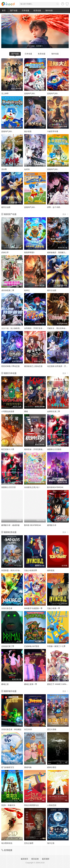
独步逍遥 (28, 131)
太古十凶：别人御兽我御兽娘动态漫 (16, 328)
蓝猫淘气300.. (30, 93)
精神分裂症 (52, 767)
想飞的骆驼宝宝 (8, 767)
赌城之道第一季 (31, 684)
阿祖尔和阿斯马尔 (31, 805)
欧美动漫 (37, 10)
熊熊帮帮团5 (29, 252)
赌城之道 (5, 684)
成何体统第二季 (8, 290)
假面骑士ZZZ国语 (54, 449)
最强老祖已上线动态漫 (33, 366)
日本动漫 (25, 10)
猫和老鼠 (51, 570)
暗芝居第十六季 (8, 449)
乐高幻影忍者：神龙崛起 (11, 729)
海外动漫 (49, 10)
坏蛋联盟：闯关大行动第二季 (13, 570)
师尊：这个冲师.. (54, 207)
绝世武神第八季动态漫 (10, 366)
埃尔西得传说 (7, 843)
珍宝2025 (28, 729)
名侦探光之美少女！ (32, 487)
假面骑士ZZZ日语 (8, 487)
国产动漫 (14, 10)
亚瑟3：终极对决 (8, 805)
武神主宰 (5, 252)
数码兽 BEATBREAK (33, 525)
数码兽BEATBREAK (55, 487)
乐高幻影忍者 (7, 608)
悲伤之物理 (29, 843)
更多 (66, 214)
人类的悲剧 (52, 805)
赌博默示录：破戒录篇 (10, 525)
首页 (4, 10)
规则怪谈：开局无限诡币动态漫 (37, 449)
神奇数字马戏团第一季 (33, 608)
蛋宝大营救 (52, 729)
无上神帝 (5, 93)
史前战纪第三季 (8, 646)
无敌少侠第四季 (31, 570)
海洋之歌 (51, 843)
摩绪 (26, 411)
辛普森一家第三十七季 (56, 646)
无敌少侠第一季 (54, 608)
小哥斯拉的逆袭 (8, 411)
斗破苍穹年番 (53, 131)
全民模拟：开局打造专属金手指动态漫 (40, 328)
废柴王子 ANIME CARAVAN (59, 684)
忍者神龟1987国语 (32, 646)
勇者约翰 (28, 767)
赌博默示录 (52, 525)
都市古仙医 (6, 207)
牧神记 (27, 290)
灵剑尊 (4, 169)
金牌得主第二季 (54, 411)
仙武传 (27, 169)
